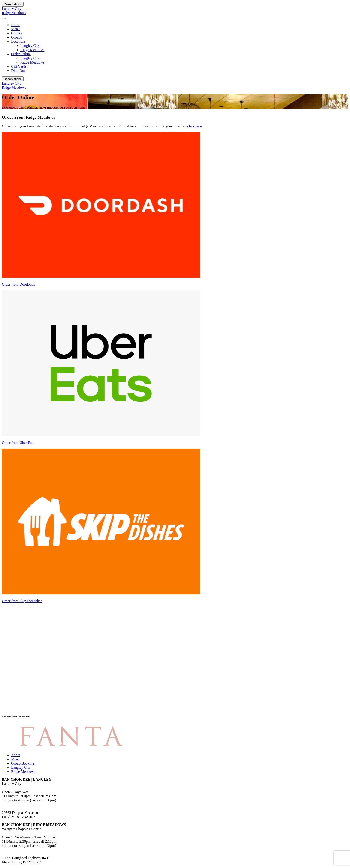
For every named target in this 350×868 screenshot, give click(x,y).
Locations (18, 41)
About (16, 755)
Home (16, 25)
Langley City (12, 9)
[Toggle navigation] (4, 18)
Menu (15, 29)
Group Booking (23, 763)
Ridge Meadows (14, 13)
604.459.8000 (12, 850)
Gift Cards (19, 66)
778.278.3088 (12, 804)
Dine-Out (18, 71)
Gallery (17, 33)
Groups (17, 37)
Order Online (21, 54)
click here (195, 126)
